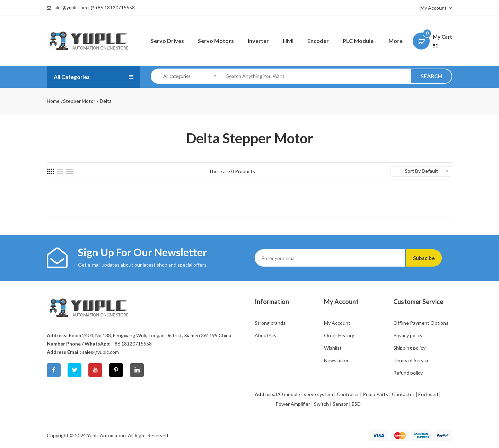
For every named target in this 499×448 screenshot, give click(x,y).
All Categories (74, 77)
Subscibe (429, 258)
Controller (348, 394)
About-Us (265, 335)
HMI (288, 41)
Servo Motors (216, 41)
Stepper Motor (79, 101)
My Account (436, 8)
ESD (356, 404)
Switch (321, 404)
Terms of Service (412, 360)
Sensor (340, 404)
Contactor (403, 394)
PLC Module (358, 41)
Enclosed (428, 394)
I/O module (288, 394)
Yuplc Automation (106, 435)
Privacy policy (408, 335)
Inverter (258, 41)
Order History (339, 335)
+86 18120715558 (115, 8)
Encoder (318, 41)
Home (53, 101)
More (396, 41)
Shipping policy (409, 348)
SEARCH (431, 76)
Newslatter (336, 360)
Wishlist (333, 348)
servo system (318, 394)
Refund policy (408, 373)
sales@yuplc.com (70, 8)
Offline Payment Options (421, 323)
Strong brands (270, 323)
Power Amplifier (293, 404)
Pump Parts (375, 394)
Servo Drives (167, 41)
